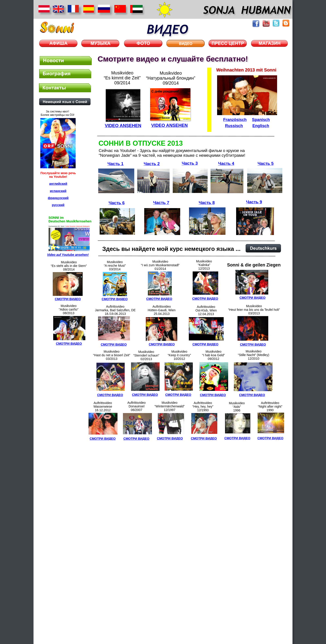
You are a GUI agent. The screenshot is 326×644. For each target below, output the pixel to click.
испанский (58, 191)
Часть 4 (226, 163)
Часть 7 (161, 203)
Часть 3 (190, 163)
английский (58, 184)
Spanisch (261, 120)
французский (58, 198)
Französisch (235, 120)
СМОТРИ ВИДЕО (145, 395)
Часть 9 (254, 202)
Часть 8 (207, 203)
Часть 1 (116, 164)
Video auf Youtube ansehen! (68, 255)
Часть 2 (152, 164)
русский (58, 205)
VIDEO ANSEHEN (169, 125)
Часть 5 (266, 163)
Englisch (261, 126)
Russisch (234, 126)
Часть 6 (117, 203)
